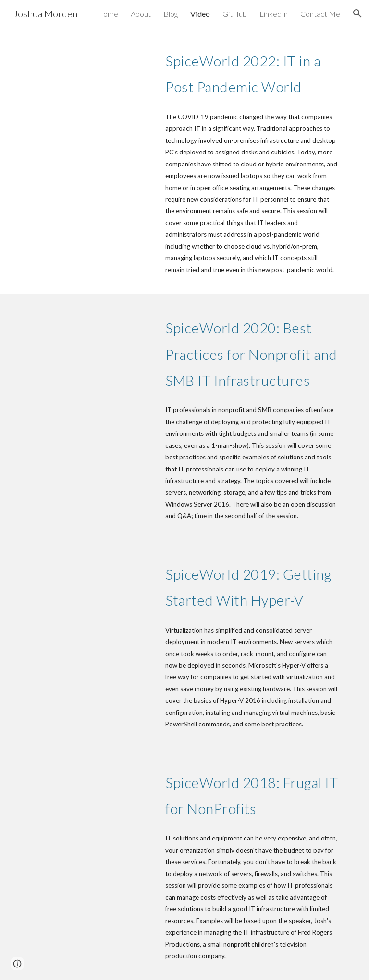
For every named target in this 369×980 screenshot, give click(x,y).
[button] (357, 13)
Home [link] (108, 14)
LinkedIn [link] (274, 14)
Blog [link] (171, 14)
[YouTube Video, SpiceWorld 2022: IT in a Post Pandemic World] (90, 80)
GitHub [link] (235, 14)
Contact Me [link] (320, 14)
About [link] (141, 14)
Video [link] (200, 14)
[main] (252, 71)
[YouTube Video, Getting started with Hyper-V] (90, 587)
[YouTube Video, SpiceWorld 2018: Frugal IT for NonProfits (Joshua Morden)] (90, 796)
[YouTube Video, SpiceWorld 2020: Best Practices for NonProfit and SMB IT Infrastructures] (90, 348)
